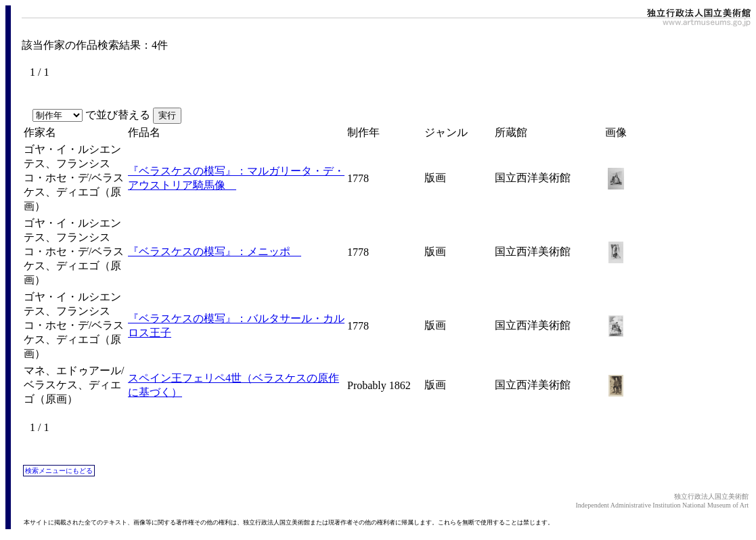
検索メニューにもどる (59, 471)
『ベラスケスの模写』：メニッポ (215, 251)
